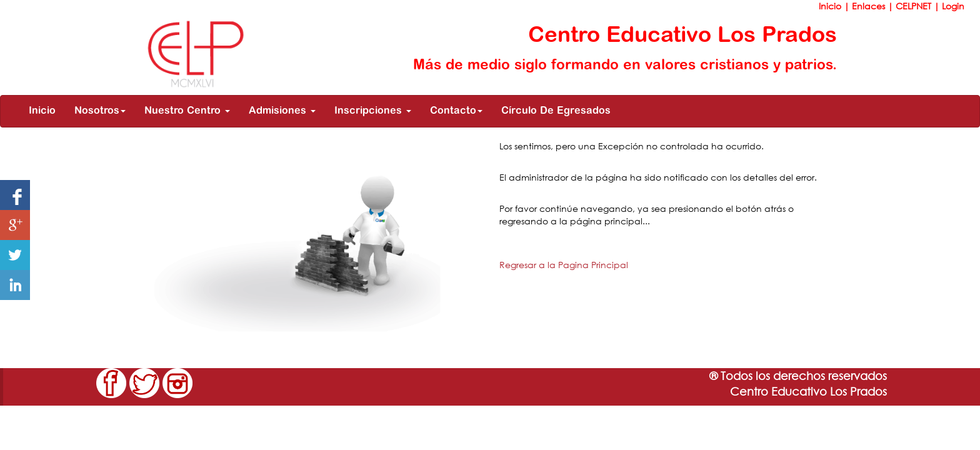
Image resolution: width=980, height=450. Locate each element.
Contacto (456, 111)
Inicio (831, 6)
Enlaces (870, 6)
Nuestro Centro (187, 111)
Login (953, 6)
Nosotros (100, 111)
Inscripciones (373, 111)
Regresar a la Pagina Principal (564, 265)
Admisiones (282, 111)
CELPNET (915, 6)
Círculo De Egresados (556, 111)
